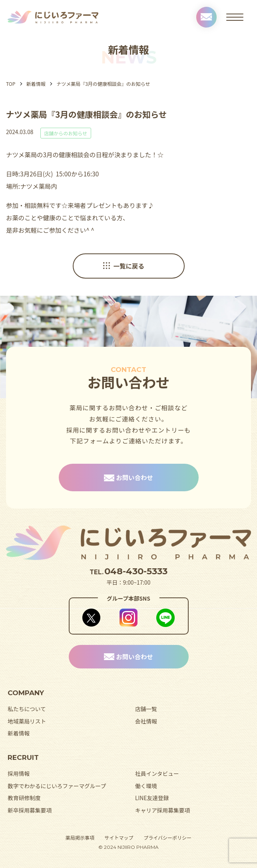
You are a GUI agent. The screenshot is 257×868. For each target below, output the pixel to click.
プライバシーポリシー (167, 837)
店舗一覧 (146, 709)
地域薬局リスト (27, 721)
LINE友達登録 (152, 798)
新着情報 (36, 84)
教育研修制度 (24, 798)
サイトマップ (119, 837)
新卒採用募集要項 (30, 810)
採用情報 (19, 773)
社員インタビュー (157, 773)
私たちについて (27, 709)
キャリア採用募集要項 (162, 810)
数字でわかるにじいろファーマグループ (57, 786)
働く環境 (146, 786)
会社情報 (146, 721)
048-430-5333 (136, 571)
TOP (11, 84)
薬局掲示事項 (80, 837)
